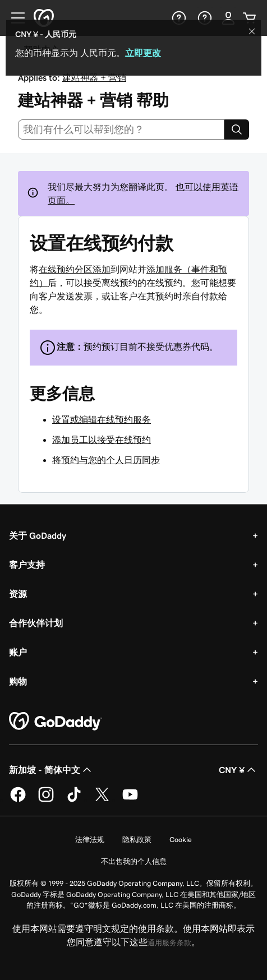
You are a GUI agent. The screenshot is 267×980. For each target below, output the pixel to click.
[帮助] (178, 18)
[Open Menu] (13, 18)
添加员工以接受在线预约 (102, 440)
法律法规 (90, 840)
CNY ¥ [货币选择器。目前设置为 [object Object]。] (238, 770)
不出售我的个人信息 (134, 861)
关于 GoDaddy (38, 535)
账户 (18, 652)
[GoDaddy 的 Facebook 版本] (18, 800)
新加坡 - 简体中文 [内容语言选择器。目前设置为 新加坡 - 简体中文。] (51, 770)
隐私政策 (137, 840)
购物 (18, 681)
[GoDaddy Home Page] (56, 722)
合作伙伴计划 (36, 623)
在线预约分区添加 (75, 269)
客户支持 (27, 565)
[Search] (237, 130)
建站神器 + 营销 (94, 77)
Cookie (181, 840)
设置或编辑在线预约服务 (102, 419)
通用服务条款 (169, 943)
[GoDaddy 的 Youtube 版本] (130, 800)
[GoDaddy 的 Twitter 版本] (102, 800)
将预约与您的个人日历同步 (106, 460)
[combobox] (121, 130)
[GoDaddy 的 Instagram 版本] (46, 800)
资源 (18, 594)
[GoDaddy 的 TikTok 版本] (74, 800)
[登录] (228, 18)
